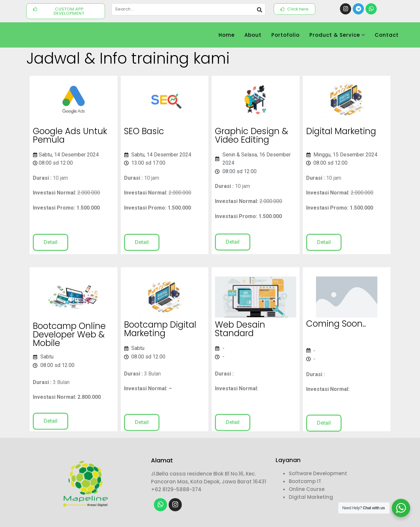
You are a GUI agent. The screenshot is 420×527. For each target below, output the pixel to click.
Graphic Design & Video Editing (252, 137)
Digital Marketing (341, 132)
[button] (66, 11)
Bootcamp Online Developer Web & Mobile (69, 345)
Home (227, 35)
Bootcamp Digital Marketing (160, 336)
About (253, 35)
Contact (387, 35)
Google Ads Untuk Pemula (70, 137)
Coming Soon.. (336, 327)
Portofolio (285, 35)
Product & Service (337, 35)
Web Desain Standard (240, 336)
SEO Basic (144, 132)
